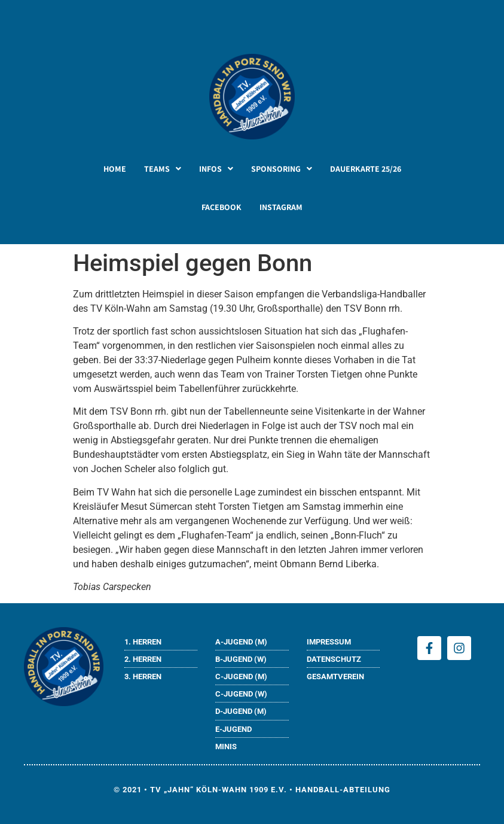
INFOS (216, 169)
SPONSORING (282, 169)
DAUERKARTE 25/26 (366, 169)
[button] (163, 169)
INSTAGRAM (281, 207)
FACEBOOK (222, 207)
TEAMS (163, 169)
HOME (115, 169)
